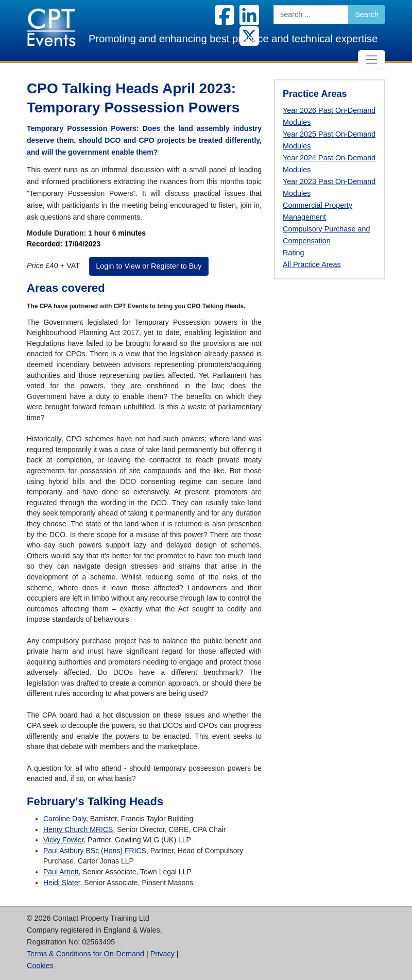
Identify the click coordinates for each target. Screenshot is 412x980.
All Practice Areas (312, 264)
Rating (294, 253)
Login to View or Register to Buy (149, 266)
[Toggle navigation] (372, 60)
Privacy (162, 954)
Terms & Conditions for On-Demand (85, 954)
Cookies (40, 966)
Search (367, 14)
